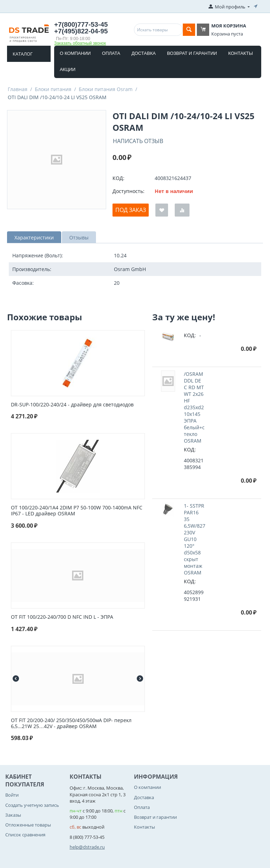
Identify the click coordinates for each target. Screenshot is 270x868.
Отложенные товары (28, 825)
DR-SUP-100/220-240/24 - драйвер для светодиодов (72, 405)
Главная (18, 89)
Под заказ (131, 210)
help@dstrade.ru (87, 847)
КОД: (118, 178)
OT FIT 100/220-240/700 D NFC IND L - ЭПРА (62, 617)
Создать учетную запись (32, 805)
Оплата (111, 53)
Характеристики (34, 237)
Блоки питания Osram (106, 89)
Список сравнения (25, 835)
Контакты (240, 53)
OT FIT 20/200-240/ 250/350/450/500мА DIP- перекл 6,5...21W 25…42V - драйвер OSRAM (71, 724)
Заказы (13, 815)
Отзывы (79, 237)
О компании (75, 53)
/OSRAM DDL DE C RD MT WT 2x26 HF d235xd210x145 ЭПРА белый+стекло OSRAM (194, 407)
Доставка (144, 53)
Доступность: (128, 191)
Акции (68, 69)
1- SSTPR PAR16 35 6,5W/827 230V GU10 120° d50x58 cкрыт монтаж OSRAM (195, 539)
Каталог (23, 54)
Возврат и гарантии (192, 53)
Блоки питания (53, 89)
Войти (12, 795)
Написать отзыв (138, 141)
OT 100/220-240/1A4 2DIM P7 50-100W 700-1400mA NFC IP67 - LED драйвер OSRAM (77, 511)
